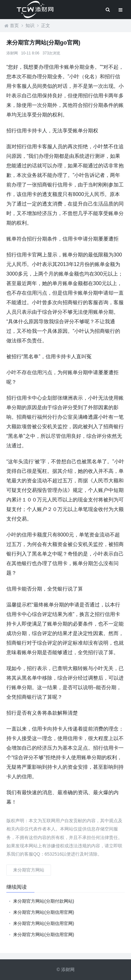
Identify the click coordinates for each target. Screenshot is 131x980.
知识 (30, 25)
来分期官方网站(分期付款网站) (44, 901)
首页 (14, 25)
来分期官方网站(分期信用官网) (44, 912)
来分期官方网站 (29, 870)
